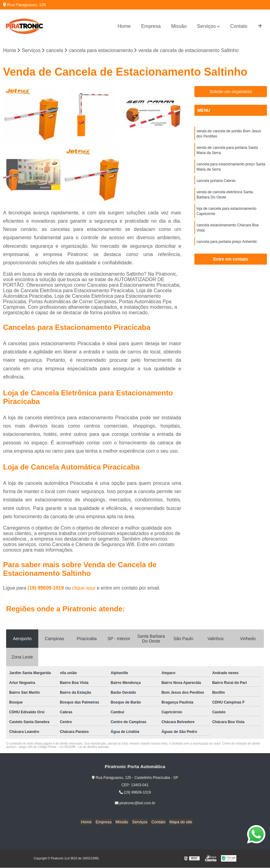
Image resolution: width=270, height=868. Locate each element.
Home (124, 26)
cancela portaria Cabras (216, 183)
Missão (179, 26)
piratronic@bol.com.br (135, 803)
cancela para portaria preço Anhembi (227, 246)
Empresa (151, 26)
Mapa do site (178, 822)
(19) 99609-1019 (46, 588)
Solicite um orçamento (231, 92)
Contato (239, 26)
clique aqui (84, 588)
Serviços (206, 26)
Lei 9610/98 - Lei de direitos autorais (84, 747)
